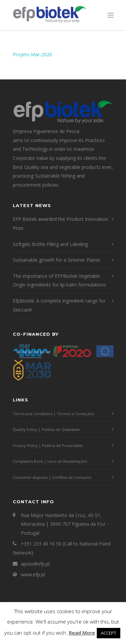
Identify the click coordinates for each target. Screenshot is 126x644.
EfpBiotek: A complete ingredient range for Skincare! (59, 305)
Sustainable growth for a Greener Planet (56, 260)
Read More (82, 633)
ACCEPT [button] (109, 633)
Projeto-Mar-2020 (32, 54)
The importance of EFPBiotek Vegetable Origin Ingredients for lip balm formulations (59, 280)
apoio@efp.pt (35, 564)
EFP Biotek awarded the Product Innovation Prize (60, 223)
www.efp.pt (33, 574)
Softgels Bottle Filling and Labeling (50, 244)
